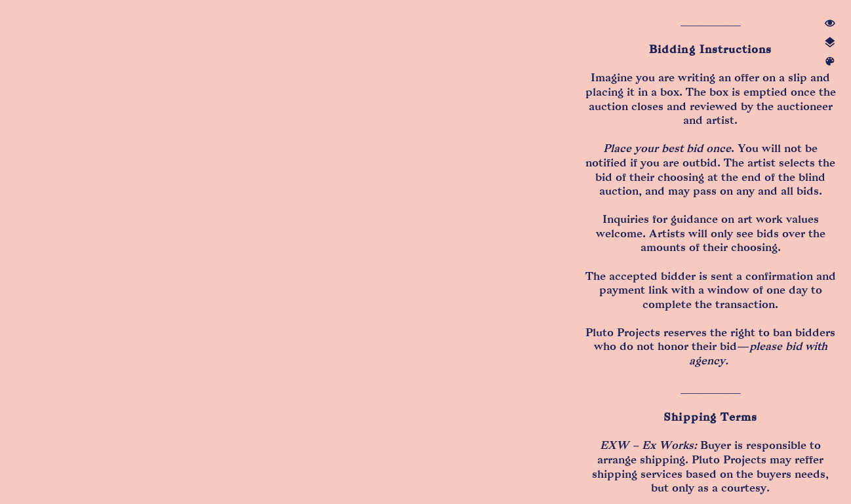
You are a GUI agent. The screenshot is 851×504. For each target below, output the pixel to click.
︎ (830, 62)
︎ (830, 24)
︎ (830, 43)
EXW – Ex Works (647, 445)
